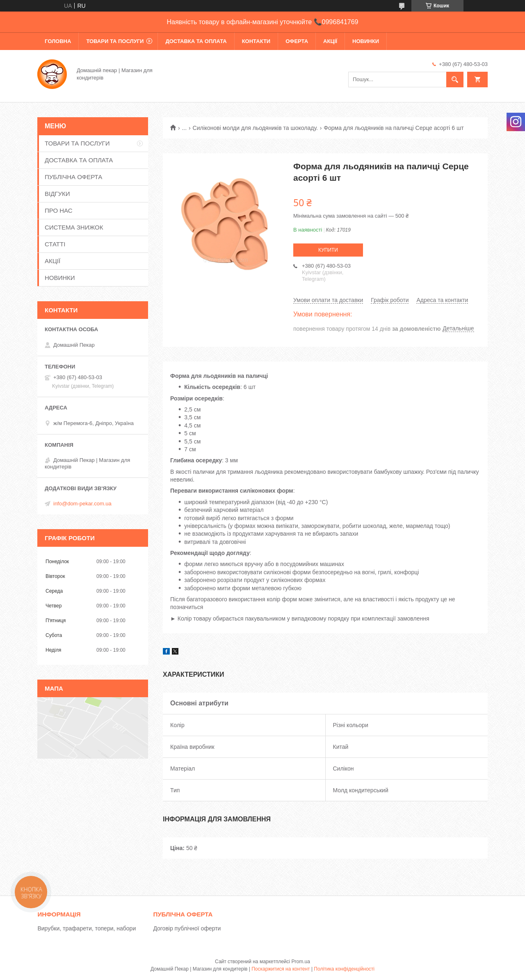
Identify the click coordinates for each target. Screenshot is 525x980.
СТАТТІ (55, 244)
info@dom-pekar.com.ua (82, 504)
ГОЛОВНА (58, 41)
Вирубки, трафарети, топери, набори (87, 928)
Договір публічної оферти (187, 928)
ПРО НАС (59, 210)
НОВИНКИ (366, 41)
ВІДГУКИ (57, 194)
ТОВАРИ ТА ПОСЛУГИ (115, 41)
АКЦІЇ (330, 41)
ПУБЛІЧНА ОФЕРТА (73, 177)
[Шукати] (455, 80)
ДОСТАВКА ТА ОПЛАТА (196, 41)
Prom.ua (301, 962)
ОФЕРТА (297, 41)
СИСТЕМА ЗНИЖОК (74, 227)
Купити (328, 250)
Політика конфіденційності (344, 969)
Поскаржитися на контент (281, 969)
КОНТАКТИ (256, 41)
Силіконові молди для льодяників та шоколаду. (255, 128)
